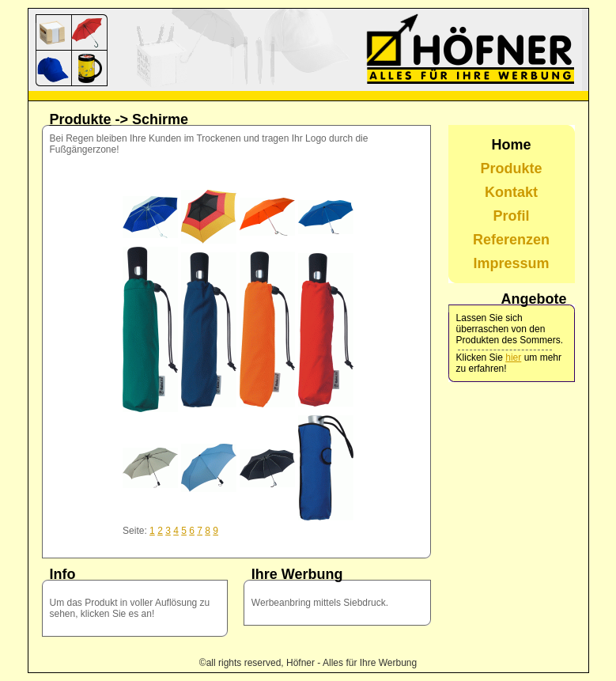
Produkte (81, 119)
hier (513, 358)
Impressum (512, 263)
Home (512, 145)
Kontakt (511, 192)
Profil (512, 216)
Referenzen (511, 240)
